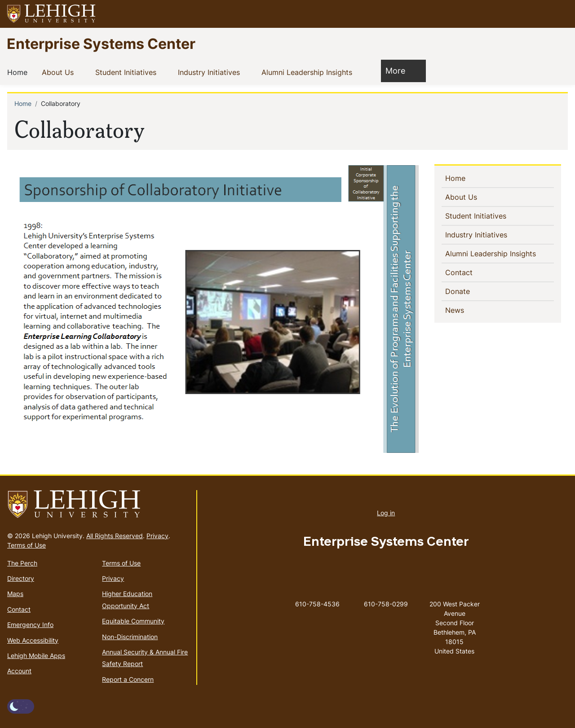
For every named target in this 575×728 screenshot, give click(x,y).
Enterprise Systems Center (101, 43)
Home (19, 72)
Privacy (157, 536)
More (400, 70)
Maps (15, 594)
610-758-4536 (317, 604)
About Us (60, 72)
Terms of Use (27, 545)
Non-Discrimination (130, 637)
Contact (473, 272)
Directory (21, 578)
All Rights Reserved (115, 536)
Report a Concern (128, 679)
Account (19, 671)
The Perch (22, 563)
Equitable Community (133, 621)
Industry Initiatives (211, 72)
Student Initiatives (128, 72)
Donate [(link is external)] (473, 291)
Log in (386, 513)
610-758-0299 (386, 604)
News (469, 310)
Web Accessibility (33, 640)
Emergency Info (30, 625)
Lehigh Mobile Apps (36, 656)
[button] (560, 14)
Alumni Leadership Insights (309, 72)
